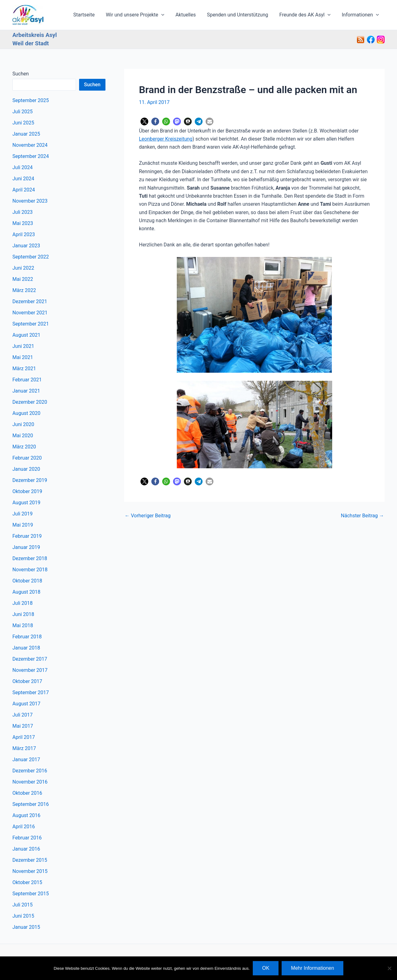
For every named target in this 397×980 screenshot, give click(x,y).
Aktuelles (190, 15)
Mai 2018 (23, 625)
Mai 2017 (23, 726)
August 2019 (26, 503)
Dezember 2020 (30, 402)
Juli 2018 (22, 603)
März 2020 (24, 447)
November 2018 (30, 570)
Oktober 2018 (27, 581)
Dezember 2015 (30, 860)
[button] (144, 121)
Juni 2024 (23, 179)
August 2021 (26, 335)
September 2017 (31, 692)
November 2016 (30, 782)
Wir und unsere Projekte (141, 15)
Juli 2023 (22, 212)
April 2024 (24, 190)
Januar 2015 (26, 927)
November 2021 (30, 313)
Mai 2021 (23, 357)
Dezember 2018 (30, 558)
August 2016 (26, 815)
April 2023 (24, 234)
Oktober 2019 (27, 491)
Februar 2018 (27, 637)
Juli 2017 (22, 715)
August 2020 (26, 413)
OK (266, 968)
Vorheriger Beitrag (148, 516)
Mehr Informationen (312, 968)
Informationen (361, 15)
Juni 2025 (23, 123)
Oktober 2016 (27, 793)
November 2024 (30, 145)
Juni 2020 (23, 424)
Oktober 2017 (27, 681)
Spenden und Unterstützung (241, 15)
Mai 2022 (23, 279)
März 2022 (24, 290)
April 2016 (24, 827)
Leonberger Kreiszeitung (166, 139)
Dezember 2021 (30, 301)
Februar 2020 (27, 458)
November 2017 (30, 670)
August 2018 (26, 592)
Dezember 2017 (30, 659)
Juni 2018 (23, 614)
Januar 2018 (26, 648)
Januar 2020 (26, 469)
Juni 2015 (23, 916)
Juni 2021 (23, 346)
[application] (167, 15)
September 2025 (31, 100)
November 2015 (30, 871)
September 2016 (31, 804)
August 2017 (26, 704)
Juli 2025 (22, 112)
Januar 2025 (26, 134)
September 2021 (31, 324)
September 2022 (31, 257)
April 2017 (24, 737)
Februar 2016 (27, 838)
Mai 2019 (23, 525)
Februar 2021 (27, 380)
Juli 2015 (22, 905)
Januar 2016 (26, 849)
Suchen (21, 74)
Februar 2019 (27, 536)
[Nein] (389, 968)
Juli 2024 (22, 167)
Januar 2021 (26, 391)
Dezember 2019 (30, 480)
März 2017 (24, 748)
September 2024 (31, 156)
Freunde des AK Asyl (307, 15)
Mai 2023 (23, 223)
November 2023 (30, 201)
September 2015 (31, 894)
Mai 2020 (23, 436)
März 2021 (24, 369)
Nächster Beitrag (362, 516)
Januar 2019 (26, 547)
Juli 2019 (22, 514)
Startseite (91, 15)
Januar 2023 (26, 246)
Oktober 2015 (27, 882)
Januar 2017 (26, 760)
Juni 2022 (23, 268)
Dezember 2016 (30, 771)
